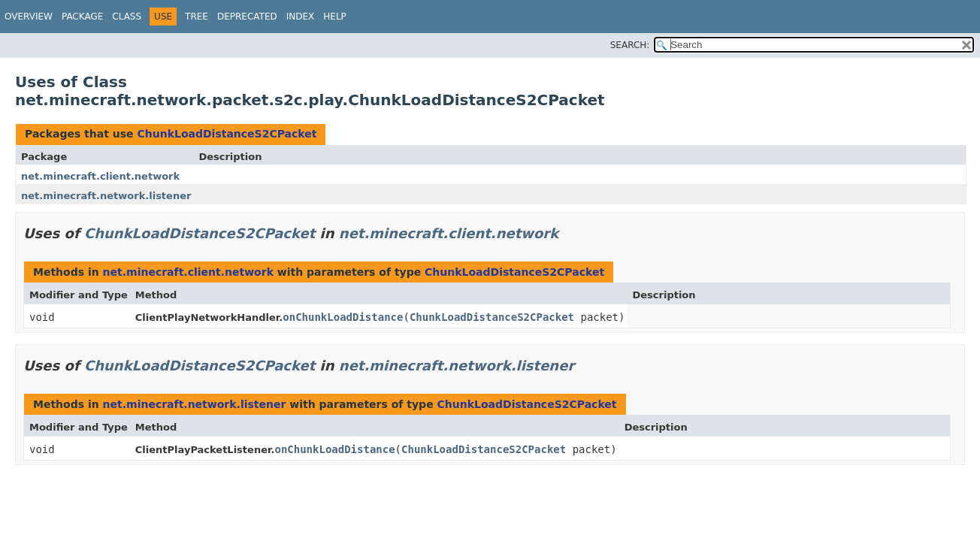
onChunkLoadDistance (343, 317)
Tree (197, 17)
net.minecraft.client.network (100, 176)
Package (82, 17)
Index (301, 17)
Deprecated (247, 17)
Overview (29, 17)
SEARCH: (630, 45)
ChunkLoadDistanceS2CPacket (227, 134)
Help (335, 17)
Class (127, 17)
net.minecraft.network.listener (106, 196)
